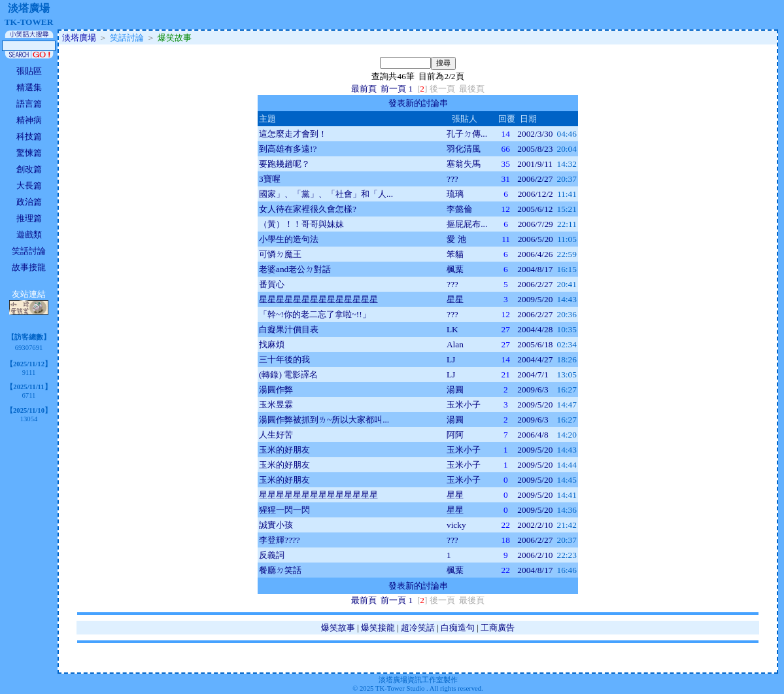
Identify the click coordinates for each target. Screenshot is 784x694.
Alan (455, 344)
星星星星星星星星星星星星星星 (318, 299)
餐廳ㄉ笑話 (280, 570)
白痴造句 (458, 628)
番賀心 (272, 284)
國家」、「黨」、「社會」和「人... (326, 194)
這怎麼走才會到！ (293, 134)
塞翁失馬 (464, 164)
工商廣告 (498, 628)
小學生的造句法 (289, 239)
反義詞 (272, 555)
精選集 (29, 87)
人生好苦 (276, 435)
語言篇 (29, 104)
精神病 (29, 120)
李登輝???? (280, 540)
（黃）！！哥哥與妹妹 (301, 224)
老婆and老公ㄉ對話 (295, 269)
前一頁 (393, 89)
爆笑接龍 (378, 628)
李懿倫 (459, 209)
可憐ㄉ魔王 (280, 254)
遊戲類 (29, 234)
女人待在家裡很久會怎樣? (308, 209)
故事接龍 (29, 267)
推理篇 (29, 218)
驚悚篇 (29, 153)
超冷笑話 (418, 628)
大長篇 (29, 185)
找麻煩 (272, 344)
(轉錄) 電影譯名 (288, 374)
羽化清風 (464, 149)
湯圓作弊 (276, 390)
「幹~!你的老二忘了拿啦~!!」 (315, 314)
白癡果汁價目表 (289, 329)
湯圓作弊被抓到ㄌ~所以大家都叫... (324, 420)
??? (452, 179)
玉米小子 (464, 405)
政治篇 (29, 202)
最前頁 (364, 89)
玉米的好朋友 (284, 450)
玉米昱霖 (276, 405)
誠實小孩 (276, 525)
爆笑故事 (338, 628)
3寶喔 (270, 179)
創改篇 (29, 169)
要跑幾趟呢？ (284, 164)
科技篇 (29, 136)
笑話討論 (29, 251)
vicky (456, 525)
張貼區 (29, 71)
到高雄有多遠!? (288, 149)
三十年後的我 (284, 359)
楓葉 (455, 269)
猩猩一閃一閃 (284, 510)
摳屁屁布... (467, 224)
